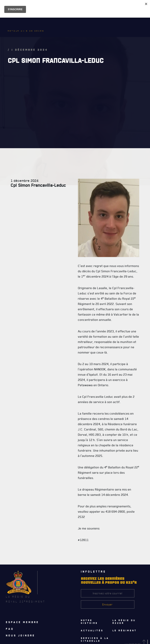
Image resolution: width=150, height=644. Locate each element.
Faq (10, 629)
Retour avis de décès (26, 31)
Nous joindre (21, 635)
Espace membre (22, 622)
